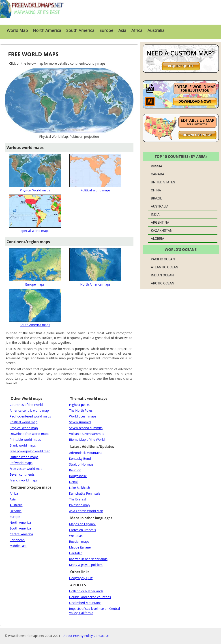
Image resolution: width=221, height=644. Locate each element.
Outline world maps (24, 457)
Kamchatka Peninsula (85, 493)
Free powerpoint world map (30, 451)
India (155, 214)
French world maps (24, 480)
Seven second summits (86, 428)
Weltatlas (76, 536)
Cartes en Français (83, 530)
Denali (74, 482)
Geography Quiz (81, 578)
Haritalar (76, 553)
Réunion (75, 470)
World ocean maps (83, 416)
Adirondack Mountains (86, 453)
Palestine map (79, 505)
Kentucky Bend (80, 459)
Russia (157, 166)
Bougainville (78, 476)
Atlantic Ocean (165, 267)
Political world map (24, 422)
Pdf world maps (21, 463)
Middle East (18, 546)
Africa (137, 30)
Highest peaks (79, 405)
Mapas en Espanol (82, 524)
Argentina (160, 222)
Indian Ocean (162, 275)
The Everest (78, 499)
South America (80, 30)
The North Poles (81, 410)
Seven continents (22, 474)
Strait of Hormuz (81, 464)
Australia (156, 30)
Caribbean (17, 540)
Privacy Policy (83, 636)
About (68, 636)
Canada (158, 174)
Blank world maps (23, 445)
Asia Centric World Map (86, 511)
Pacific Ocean (163, 259)
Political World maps (95, 188)
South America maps (35, 323)
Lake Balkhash (80, 488)
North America (47, 30)
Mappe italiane (80, 547)
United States (163, 182)
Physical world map (24, 428)
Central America (21, 534)
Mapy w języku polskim (86, 565)
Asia (122, 30)
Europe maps (35, 282)
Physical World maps (35, 188)
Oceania (16, 511)
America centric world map (29, 410)
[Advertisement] (143, 12)
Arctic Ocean (163, 283)
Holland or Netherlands (86, 591)
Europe (106, 30)
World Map (17, 30)
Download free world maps (29, 434)
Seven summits (80, 422)
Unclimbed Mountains (85, 603)
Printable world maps (25, 440)
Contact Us (102, 636)
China (156, 190)
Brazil (157, 198)
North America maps (95, 282)
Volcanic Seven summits (87, 434)
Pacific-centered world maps (30, 416)
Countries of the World (26, 405)
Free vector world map (26, 469)
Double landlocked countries (90, 597)
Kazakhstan (162, 231)
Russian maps (79, 541)
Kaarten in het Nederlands (88, 559)
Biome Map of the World (87, 440)
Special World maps (35, 229)
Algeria (158, 239)
